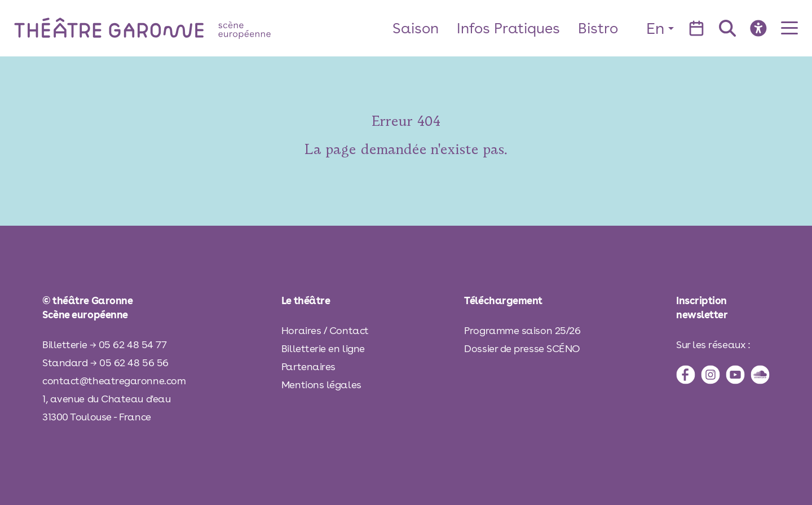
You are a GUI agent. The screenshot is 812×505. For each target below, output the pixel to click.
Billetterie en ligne (323, 348)
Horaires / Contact (325, 330)
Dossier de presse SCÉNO (522, 348)
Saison (416, 28)
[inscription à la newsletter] (723, 308)
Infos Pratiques (508, 28)
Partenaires (308, 366)
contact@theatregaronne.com (114, 381)
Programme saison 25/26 (522, 330)
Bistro (598, 28)
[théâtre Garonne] (158, 28)
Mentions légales (321, 385)
